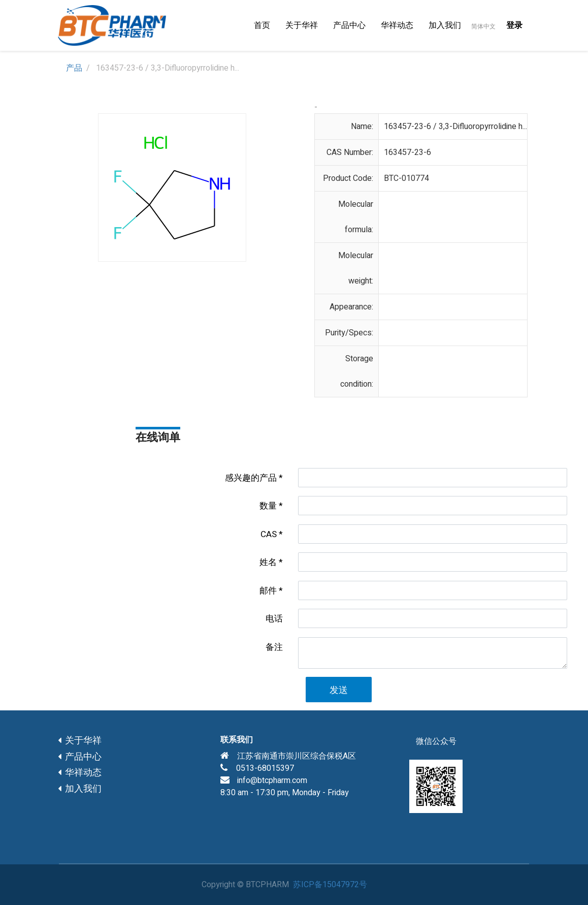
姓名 (268, 562)
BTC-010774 (406, 178)
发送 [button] (339, 690)
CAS (269, 534)
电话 (274, 619)
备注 (274, 647)
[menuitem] (262, 25)
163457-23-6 (407, 152)
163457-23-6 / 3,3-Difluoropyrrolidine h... (455, 127)
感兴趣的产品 (251, 478)
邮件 (268, 591)
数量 (268, 506)
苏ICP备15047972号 (330, 885)
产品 (74, 68)
